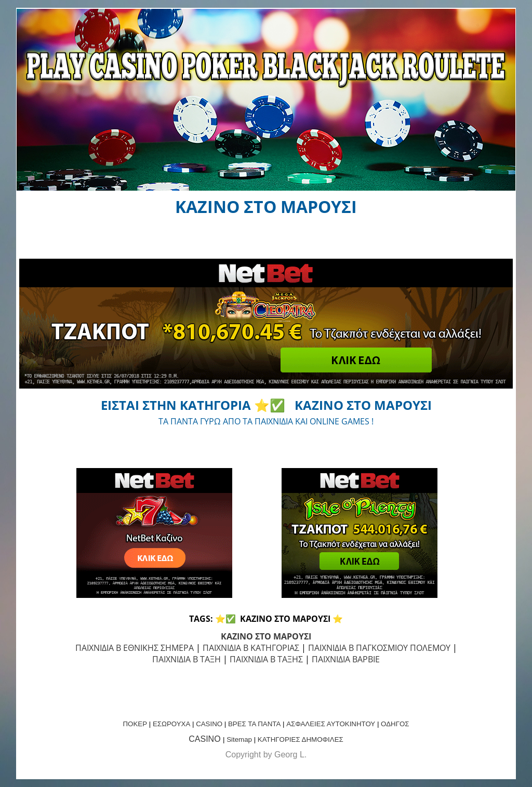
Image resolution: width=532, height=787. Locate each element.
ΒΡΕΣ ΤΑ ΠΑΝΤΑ (254, 724)
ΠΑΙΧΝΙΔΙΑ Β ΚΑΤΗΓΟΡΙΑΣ (251, 648)
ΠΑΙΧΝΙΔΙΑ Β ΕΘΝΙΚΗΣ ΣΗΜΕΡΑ (135, 648)
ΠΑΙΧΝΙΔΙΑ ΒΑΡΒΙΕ (346, 659)
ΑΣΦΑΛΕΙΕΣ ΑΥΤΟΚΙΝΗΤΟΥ (331, 724)
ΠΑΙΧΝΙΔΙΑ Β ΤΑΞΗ (187, 659)
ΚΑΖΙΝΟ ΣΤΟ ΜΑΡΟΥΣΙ (266, 636)
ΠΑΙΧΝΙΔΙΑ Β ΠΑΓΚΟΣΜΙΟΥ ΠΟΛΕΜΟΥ (379, 648)
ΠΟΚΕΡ (135, 724)
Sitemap (239, 739)
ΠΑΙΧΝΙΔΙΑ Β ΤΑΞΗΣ (266, 659)
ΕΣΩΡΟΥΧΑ (171, 724)
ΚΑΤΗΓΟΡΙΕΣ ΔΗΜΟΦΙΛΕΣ (301, 739)
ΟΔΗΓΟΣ (395, 724)
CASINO (209, 724)
